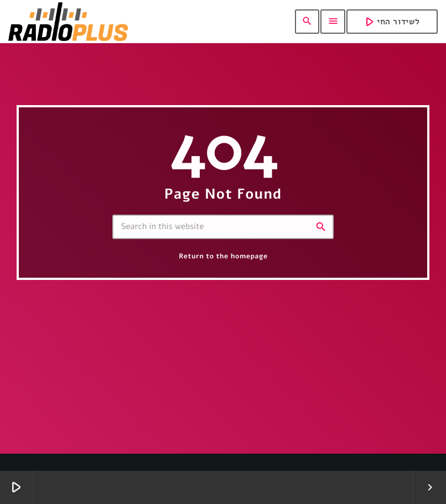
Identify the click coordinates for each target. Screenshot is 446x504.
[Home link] (68, 22)
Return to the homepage (223, 256)
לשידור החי (391, 21)
